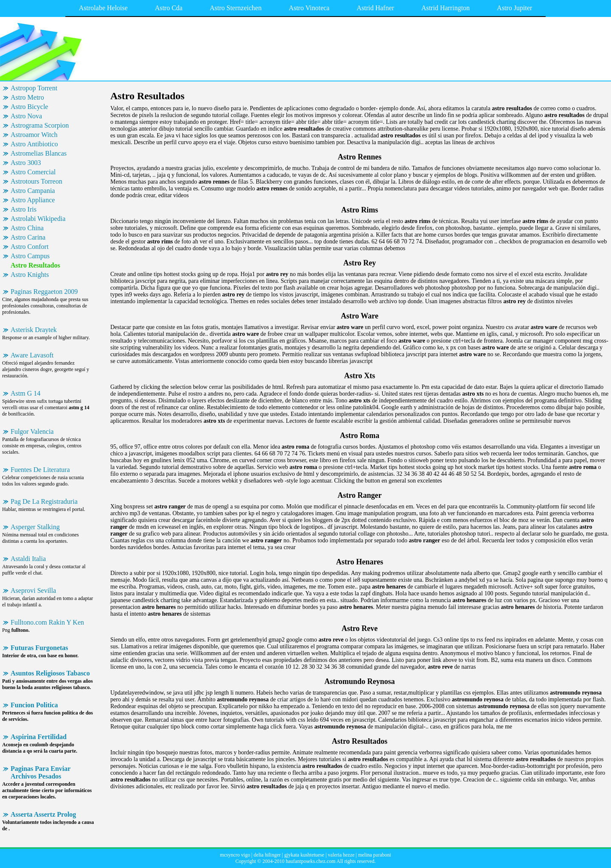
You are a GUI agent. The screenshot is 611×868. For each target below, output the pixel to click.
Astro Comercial (33, 172)
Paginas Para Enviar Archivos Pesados (41, 772)
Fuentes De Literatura (40, 470)
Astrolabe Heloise (103, 8)
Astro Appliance (33, 200)
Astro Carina (28, 237)
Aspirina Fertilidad (39, 737)
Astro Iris (24, 209)
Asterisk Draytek (34, 330)
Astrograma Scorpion (40, 125)
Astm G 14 (25, 393)
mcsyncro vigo (235, 855)
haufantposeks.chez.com (310, 861)
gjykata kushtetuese (304, 855)
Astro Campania (33, 191)
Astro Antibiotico (34, 144)
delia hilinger (267, 855)
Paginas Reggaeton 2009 (44, 292)
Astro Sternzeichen (235, 8)
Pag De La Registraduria (44, 501)
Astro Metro (27, 97)
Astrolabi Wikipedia (38, 219)
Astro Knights (30, 275)
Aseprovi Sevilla (33, 590)
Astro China (27, 228)
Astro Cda (169, 8)
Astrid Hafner (375, 8)
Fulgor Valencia (32, 431)
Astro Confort (29, 247)
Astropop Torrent (34, 88)
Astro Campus (30, 256)
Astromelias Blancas (39, 153)
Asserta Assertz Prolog (43, 814)
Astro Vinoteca (309, 8)
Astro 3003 (26, 163)
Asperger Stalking (35, 527)
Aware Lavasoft (32, 355)
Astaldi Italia (28, 559)
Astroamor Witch (34, 135)
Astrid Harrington (446, 8)
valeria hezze (341, 855)
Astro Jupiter (514, 8)
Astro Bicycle (29, 107)
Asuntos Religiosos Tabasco (50, 673)
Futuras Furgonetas (39, 648)
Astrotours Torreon (36, 181)
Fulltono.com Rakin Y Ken (47, 622)
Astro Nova (26, 116)
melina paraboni (375, 855)
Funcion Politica (34, 705)
